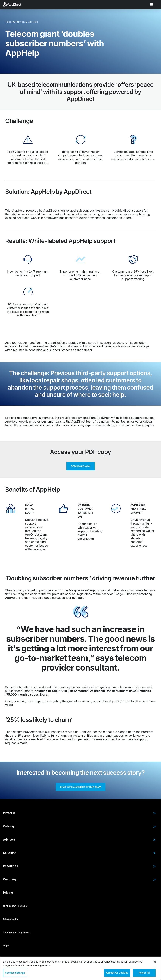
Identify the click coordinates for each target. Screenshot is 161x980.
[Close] (155, 962)
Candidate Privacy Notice (17, 934)
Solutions (79, 854)
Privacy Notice (11, 921)
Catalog (79, 828)
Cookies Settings (15, 973)
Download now (80, 467)
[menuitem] (14, 5)
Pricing (8, 894)
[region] (80, 968)
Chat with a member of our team (80, 788)
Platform (79, 815)
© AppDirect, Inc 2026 (15, 908)
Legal (6, 947)
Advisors (79, 841)
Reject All (144, 973)
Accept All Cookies (117, 973)
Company (79, 881)
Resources (79, 868)
